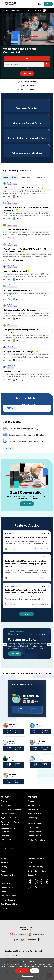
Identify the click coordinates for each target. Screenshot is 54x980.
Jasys (8, 324)
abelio (38, 758)
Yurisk (11, 758)
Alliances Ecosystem (36, 805)
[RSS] (36, 887)
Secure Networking (9, 805)
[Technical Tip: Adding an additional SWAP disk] (27, 541)
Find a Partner (33, 809)
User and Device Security (11, 810)
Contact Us (32, 875)
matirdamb (10, 224)
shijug (9, 202)
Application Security (9, 818)
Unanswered (27, 177)
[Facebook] (30, 881)
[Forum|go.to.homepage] (11, 4)
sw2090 (12, 741)
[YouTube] (41, 881)
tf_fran (9, 243)
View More (27, 504)
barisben (9, 182)
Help (39, 4)
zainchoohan (14, 441)
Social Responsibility (9, 904)
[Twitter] (36, 881)
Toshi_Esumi (40, 741)
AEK (37, 724)
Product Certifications (36, 840)
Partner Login (33, 818)
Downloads (5, 883)
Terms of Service (11, 955)
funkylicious (13, 724)
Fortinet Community (36, 867)
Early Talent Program (9, 896)
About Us (5, 863)
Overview (5, 836)
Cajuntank (10, 346)
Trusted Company (35, 828)
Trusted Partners (34, 836)
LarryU (11, 429)
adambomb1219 (31, 696)
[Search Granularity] (27, 58)
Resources (5, 871)
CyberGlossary (7, 887)
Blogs (30, 863)
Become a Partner (35, 814)
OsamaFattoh (11, 366)
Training (4, 867)
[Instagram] (30, 887)
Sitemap (4, 908)
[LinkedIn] (47, 881)
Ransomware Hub (8, 875)
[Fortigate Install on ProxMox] (27, 643)
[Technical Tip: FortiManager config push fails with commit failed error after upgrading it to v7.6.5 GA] (27, 568)
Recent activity (9, 177)
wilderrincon (11, 266)
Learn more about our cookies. (42, 966)
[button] (27, 976)
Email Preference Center (38, 871)
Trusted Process (34, 832)
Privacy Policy (10, 958)
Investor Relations (8, 900)
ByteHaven (10, 285)
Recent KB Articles (44, 177)
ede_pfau (12, 775)
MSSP (3, 844)
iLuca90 (12, 435)
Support (4, 879)
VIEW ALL (11, 408)
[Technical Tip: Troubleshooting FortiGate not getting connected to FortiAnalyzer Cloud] (27, 595)
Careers (4, 892)
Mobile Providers (8, 848)
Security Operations (9, 814)
